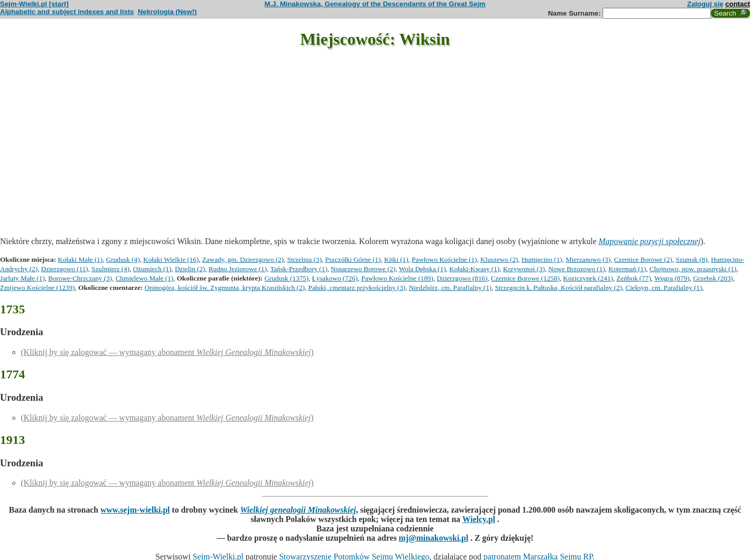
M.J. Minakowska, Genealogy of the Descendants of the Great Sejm (375, 4)
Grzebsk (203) (713, 278)
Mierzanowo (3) (588, 259)
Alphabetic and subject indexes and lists (67, 12)
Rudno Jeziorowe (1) (238, 269)
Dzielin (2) (190, 269)
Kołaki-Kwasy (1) (475, 269)
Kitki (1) (396, 259)
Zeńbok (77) (634, 278)
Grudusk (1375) (287, 278)
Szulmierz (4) (111, 269)
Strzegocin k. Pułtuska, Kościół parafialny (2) (558, 288)
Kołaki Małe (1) (80, 259)
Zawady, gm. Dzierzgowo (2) (243, 259)
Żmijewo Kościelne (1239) (37, 288)
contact (738, 4)
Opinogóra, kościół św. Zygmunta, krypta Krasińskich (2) (225, 288)
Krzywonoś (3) (524, 269)
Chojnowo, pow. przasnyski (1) (693, 269)
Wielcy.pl (479, 519)
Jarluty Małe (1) (22, 278)
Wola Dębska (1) (422, 269)
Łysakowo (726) (335, 278)
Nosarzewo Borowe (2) (363, 269)
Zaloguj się (705, 4)
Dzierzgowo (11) (65, 269)
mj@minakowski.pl (434, 538)
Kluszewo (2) (499, 259)
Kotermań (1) (627, 269)
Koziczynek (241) (588, 278)
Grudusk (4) (123, 259)
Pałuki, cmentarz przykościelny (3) (357, 288)
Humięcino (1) (542, 259)
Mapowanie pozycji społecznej (649, 241)
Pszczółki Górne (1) (353, 259)
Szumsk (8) (691, 259)
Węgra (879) (672, 278)
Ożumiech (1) (152, 269)
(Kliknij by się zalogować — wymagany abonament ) (167, 352)
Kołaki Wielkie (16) (171, 259)
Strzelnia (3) (304, 259)
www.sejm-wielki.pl (135, 510)
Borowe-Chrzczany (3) (80, 278)
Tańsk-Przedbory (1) (299, 269)
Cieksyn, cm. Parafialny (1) (664, 288)
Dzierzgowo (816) (462, 278)
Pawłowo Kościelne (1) (445, 259)
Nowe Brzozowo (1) (577, 269)
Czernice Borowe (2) (643, 259)
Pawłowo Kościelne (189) (397, 278)
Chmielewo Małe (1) (145, 278)
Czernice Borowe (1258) (526, 278)
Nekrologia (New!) (167, 12)
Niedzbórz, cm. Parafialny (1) (450, 288)
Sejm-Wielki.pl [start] (34, 4)
